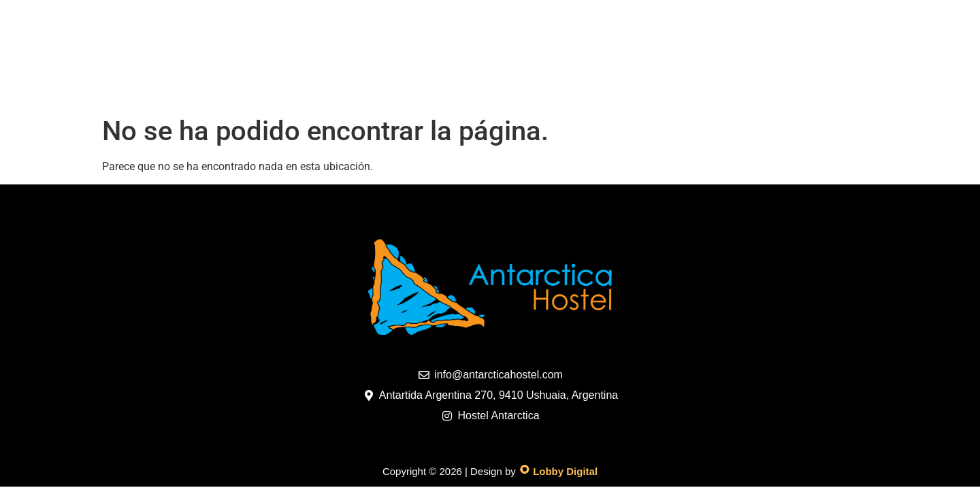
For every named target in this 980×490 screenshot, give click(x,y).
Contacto (549, 88)
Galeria (352, 88)
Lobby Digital (565, 471)
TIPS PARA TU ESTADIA (761, 88)
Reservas (638, 88)
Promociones (447, 88)
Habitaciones (258, 88)
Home (171, 88)
